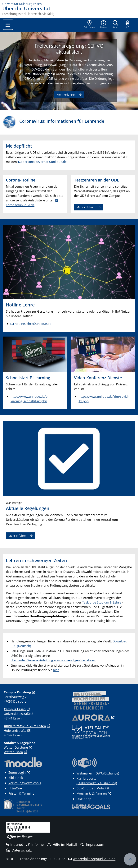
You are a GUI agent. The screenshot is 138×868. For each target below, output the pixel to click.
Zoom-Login (17, 773)
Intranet (14, 844)
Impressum (92, 844)
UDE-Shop (84, 799)
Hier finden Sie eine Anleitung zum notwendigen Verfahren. (53, 660)
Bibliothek (16, 778)
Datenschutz (19, 850)
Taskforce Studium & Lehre (102, 602)
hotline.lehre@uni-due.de (33, 324)
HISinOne (15, 788)
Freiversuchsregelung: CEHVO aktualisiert (69, 49)
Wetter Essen (13, 752)
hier (56, 670)
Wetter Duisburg (16, 747)
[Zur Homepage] (69, 4)
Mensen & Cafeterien (92, 794)
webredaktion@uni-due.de (94, 859)
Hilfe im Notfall (62, 844)
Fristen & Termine (21, 793)
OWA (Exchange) (107, 773)
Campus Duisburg (17, 692)
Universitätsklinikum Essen (25, 726)
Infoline (35, 844)
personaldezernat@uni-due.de (45, 162)
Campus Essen (15, 709)
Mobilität (103, 788)
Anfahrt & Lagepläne (20, 743)
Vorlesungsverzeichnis (25, 783)
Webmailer (84, 773)
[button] (104, 25)
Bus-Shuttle (85, 788)
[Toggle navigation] (8, 25)
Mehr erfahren (67, 95)
